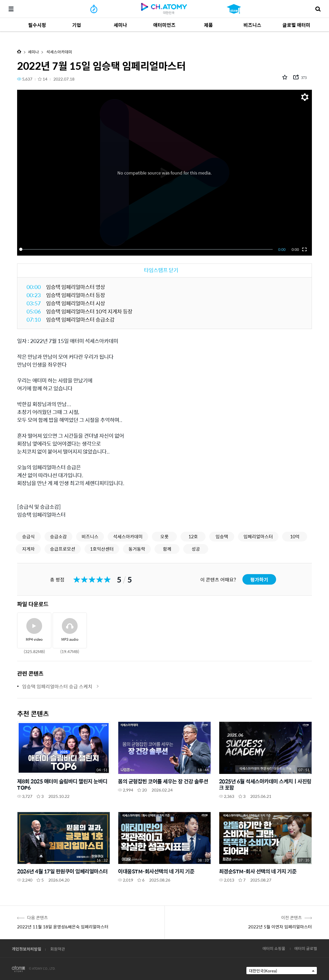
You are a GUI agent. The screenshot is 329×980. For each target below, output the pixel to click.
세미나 (33, 52)
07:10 (34, 319)
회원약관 (58, 949)
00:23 (34, 295)
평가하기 (259, 579)
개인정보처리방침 (27, 949)
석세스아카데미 (59, 52)
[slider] (147, 249)
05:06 (34, 311)
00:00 (34, 287)
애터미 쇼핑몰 (274, 948)
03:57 (34, 303)
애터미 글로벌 (306, 948)
